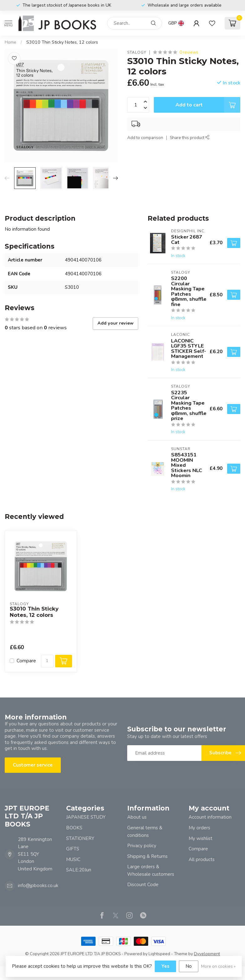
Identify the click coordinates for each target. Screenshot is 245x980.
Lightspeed (159, 954)
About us (137, 817)
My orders (199, 828)
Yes (165, 966)
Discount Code (143, 885)
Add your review (115, 323)
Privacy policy (142, 846)
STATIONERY (80, 838)
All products (202, 859)
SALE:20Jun (79, 870)
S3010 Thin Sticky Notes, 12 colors (62, 42)
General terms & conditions (145, 832)
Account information (210, 817)
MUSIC (73, 859)
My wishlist (201, 838)
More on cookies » (218, 966)
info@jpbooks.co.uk (38, 886)
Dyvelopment (207, 954)
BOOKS (74, 828)
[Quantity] (47, 661)
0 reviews (189, 52)
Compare (26, 661)
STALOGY (137, 52)
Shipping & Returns (147, 856)
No (189, 966)
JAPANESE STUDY (86, 817)
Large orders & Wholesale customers (151, 870)
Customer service (33, 765)
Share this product (190, 138)
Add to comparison (145, 138)
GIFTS (73, 849)
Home (10, 42)
